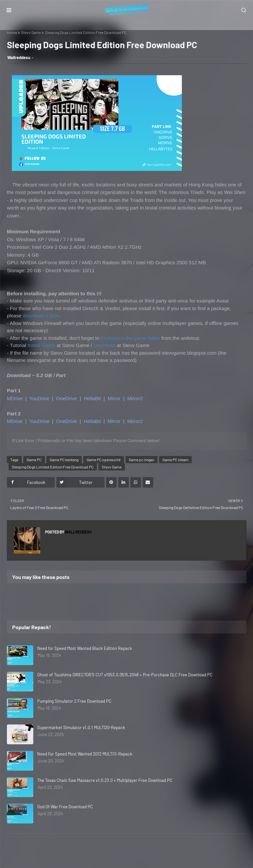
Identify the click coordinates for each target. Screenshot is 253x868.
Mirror (114, 398)
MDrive (15, 398)
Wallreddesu (19, 57)
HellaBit (92, 398)
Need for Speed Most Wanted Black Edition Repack (85, 648)
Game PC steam (175, 460)
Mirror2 (135, 398)
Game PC (34, 460)
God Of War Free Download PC (65, 807)
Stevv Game (31, 32)
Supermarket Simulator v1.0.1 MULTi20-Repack (81, 727)
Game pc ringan (141, 460)
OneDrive (66, 398)
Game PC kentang (64, 460)
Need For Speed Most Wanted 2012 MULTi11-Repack (85, 754)
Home (12, 32)
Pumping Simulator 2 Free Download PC (74, 701)
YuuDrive (39, 398)
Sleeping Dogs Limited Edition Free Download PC (53, 467)
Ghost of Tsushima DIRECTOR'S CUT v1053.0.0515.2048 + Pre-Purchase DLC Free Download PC (125, 675)
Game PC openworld (104, 460)
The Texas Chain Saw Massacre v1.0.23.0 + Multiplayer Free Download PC (105, 780)
